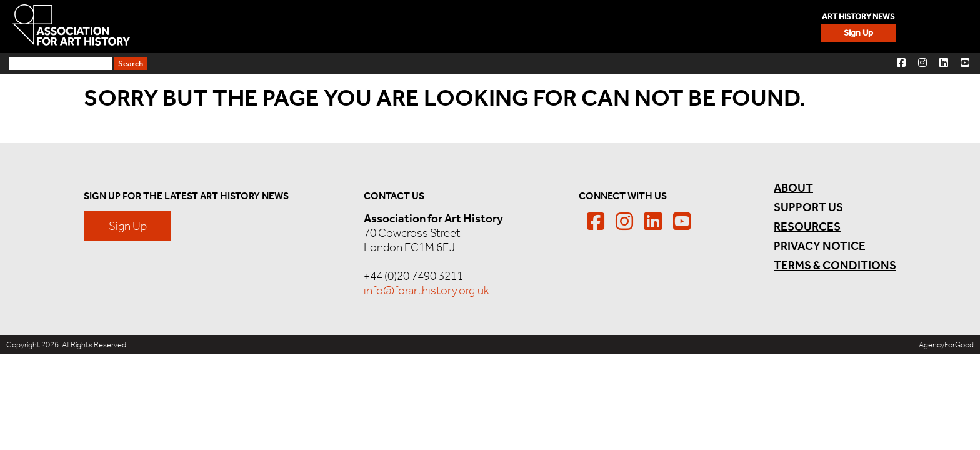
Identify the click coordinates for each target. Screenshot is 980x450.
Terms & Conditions (796, 265)
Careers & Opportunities (491, 27)
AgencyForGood (946, 345)
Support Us (922, 27)
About (757, 27)
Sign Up (276, 27)
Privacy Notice (781, 246)
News (697, 27)
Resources (832, 27)
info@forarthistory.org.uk (440, 290)
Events (373, 27)
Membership (623, 27)
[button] (901, 62)
